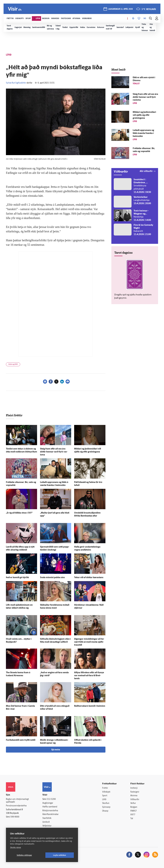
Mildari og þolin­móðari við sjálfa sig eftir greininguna (144, 115)
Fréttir (105, 788)
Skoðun (106, 803)
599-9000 (15, 817)
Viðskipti (106, 792)
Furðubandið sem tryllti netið (21, 740)
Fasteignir (135, 792)
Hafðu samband (50, 807)
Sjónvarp (106, 807)
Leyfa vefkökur (60, 855)
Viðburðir (135, 800)
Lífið (104, 800)
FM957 (134, 811)
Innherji (134, 788)
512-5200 (51, 799)
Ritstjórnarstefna (50, 811)
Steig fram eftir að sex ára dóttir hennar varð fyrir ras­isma (54, 452)
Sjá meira (56, 750)
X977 (133, 815)
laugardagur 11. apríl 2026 (120, 9)
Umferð (46, 822)
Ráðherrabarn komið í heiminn (90, 706)
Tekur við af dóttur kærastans (89, 578)
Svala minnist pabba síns (52, 578)
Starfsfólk (47, 818)
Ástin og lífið (13, 364)
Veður (133, 803)
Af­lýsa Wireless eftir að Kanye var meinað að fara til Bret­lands (89, 676)
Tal (132, 819)
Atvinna (134, 796)
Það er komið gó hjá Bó (17, 578)
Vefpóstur (47, 826)
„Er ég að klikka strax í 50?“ (19, 513)
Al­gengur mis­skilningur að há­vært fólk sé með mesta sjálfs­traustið (89, 642)
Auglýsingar (48, 803)
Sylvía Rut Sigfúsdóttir (16, 83)
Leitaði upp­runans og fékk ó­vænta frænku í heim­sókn (143, 133)
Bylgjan (134, 807)
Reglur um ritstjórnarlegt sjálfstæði (17, 801)
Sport (105, 796)
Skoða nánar (16, 847)
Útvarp (105, 811)
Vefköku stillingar (24, 855)
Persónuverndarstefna (16, 806)
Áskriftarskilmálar (50, 814)
